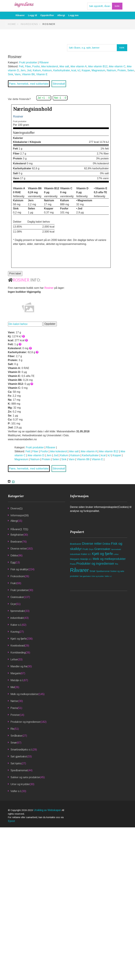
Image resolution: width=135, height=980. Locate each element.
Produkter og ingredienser (25, 722)
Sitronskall (59, 84)
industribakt (17, 618)
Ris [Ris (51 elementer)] (117, 564)
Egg (13, 562)
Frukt (13, 583)
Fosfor (36, 66)
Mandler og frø (19, 666)
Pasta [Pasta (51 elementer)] (73, 564)
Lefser (14, 659)
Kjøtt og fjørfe (18, 639)
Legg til (32, 15)
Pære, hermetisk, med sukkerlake (29, 84)
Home (12, 24)
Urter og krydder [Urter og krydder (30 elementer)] (98, 576)
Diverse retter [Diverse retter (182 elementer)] (92, 544)
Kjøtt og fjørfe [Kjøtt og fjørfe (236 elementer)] (102, 554)
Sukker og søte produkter (25, 777)
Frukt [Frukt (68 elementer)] (85, 549)
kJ (79, 70)
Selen (131, 70)
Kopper (86, 70)
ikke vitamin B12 (98, 66)
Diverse (15, 508)
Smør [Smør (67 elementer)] (93, 571)
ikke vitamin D (36, 455)
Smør (14, 743)
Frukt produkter (28, 62)
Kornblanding (18, 653)
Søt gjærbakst (19, 756)
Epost (12, 821)
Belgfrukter (17, 535)
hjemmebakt (18, 611)
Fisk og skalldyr (19, 569)
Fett (21, 66)
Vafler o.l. (16, 791)
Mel (13, 687)
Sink (11, 74)
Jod (29, 70)
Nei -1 (60, 98)
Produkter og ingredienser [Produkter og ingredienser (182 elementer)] (95, 564)
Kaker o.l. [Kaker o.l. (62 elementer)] (86, 554)
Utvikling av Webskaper (48, 810)
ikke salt (64, 66)
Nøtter (14, 701)
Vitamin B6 (28, 74)
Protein (122, 70)
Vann (18, 74)
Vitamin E (42, 74)
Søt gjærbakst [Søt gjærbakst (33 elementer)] (85, 576)
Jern (23, 70)
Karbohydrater (62, 70)
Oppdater (50, 324)
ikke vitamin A (79, 66)
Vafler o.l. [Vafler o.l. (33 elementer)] (108, 576)
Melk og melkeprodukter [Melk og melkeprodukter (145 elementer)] (109, 559)
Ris (12, 729)
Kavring (15, 632)
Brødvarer (16, 542)
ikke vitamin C (117, 66)
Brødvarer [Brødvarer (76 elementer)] (76, 544)
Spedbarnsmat (19, 770)
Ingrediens (29, 24)
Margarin (15, 673)
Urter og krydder (20, 784)
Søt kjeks (16, 763)
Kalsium (47, 70)
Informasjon (17, 515)
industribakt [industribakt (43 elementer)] (75, 554)
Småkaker (16, 736)
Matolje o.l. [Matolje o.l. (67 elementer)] (86, 559)
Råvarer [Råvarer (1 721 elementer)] (80, 570)
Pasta (14, 708)
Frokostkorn (17, 576)
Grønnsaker (17, 597)
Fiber (28, 66)
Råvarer (20, 15)
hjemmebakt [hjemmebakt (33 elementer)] (116, 549)
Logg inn (73, 15)
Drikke (14, 556)
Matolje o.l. (17, 680)
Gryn (13, 604)
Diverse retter (19, 549)
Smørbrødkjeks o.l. (21, 750)
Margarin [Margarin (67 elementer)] (75, 559)
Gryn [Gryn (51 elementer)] (91, 549)
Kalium (37, 70)
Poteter (15, 715)
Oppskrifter (47, 15)
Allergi (61, 15)
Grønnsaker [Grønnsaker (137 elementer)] (102, 549)
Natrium (111, 70)
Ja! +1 (44, 98)
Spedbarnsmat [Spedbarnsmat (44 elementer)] (103, 571)
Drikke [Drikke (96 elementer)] (106, 544)
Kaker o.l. (16, 625)
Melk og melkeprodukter (24, 694)
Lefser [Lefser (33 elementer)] (116, 554)
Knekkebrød (17, 646)
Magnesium (98, 70)
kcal (74, 70)
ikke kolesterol (49, 66)
